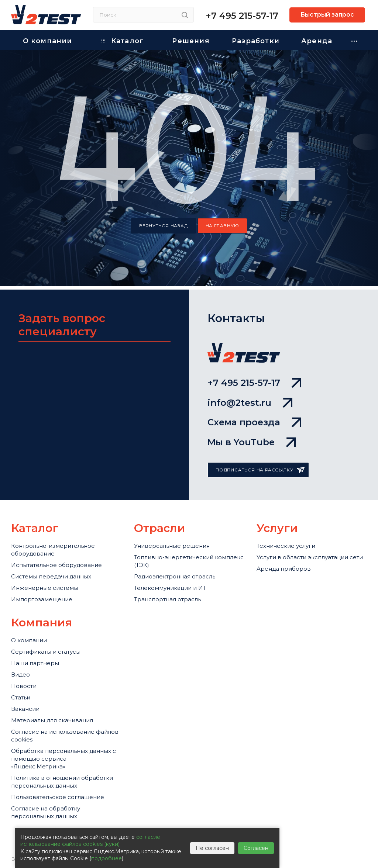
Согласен (256, 848)
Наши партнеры (35, 663)
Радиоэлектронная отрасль (175, 577)
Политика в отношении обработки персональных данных (62, 782)
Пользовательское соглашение (58, 797)
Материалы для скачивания (52, 721)
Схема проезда (254, 422)
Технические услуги (286, 546)
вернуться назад (164, 226)
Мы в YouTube (252, 442)
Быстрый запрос (327, 15)
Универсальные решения (172, 546)
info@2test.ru (250, 403)
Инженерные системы (45, 588)
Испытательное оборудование (57, 565)
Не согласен (212, 848)
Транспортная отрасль (167, 600)
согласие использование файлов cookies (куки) (90, 841)
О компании (29, 641)
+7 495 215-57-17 (242, 16)
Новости (24, 686)
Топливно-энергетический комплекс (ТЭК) (189, 561)
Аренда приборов (284, 569)
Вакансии (25, 709)
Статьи (21, 698)
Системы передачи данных (51, 577)
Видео (21, 675)
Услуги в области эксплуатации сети (310, 558)
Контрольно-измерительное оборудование (53, 550)
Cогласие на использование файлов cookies (65, 736)
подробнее (106, 858)
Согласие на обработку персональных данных (46, 813)
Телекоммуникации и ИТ (170, 588)
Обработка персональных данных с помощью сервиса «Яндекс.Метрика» (64, 759)
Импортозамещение (42, 600)
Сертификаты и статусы (46, 652)
